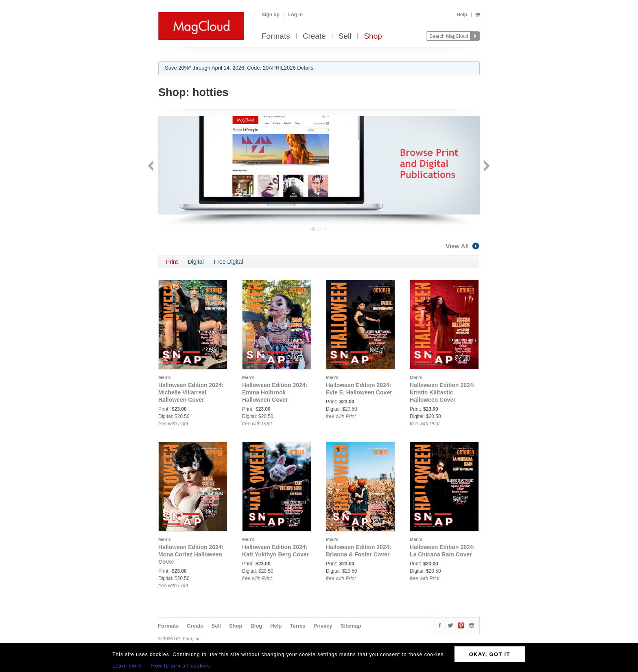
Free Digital (229, 262)
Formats (276, 36)
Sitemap (351, 626)
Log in (295, 15)
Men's (165, 377)
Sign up (271, 15)
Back (152, 167)
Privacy (323, 626)
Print (172, 262)
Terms (297, 626)
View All (463, 246)
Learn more (127, 666)
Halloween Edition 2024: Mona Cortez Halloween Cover (191, 554)
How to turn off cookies (181, 666)
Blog (256, 626)
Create (314, 36)
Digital (196, 262)
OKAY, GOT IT (490, 654)
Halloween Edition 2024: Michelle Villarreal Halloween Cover (191, 392)
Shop (373, 36)
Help (462, 15)
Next (486, 167)
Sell (345, 36)
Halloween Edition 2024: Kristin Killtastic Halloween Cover (442, 392)
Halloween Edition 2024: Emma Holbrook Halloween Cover (275, 392)
